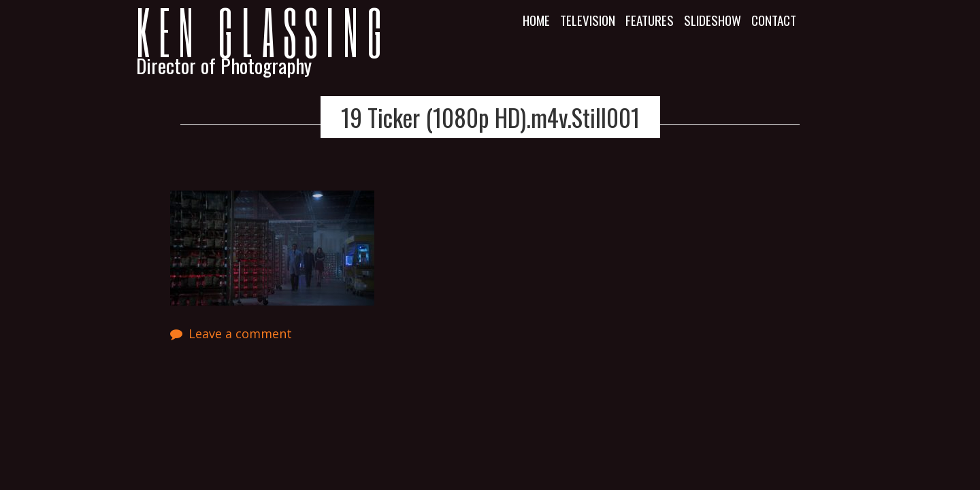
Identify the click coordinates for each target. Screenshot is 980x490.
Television (588, 20)
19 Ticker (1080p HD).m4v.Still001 (490, 117)
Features (650, 20)
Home (536, 20)
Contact (774, 20)
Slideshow (713, 20)
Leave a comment (240, 333)
